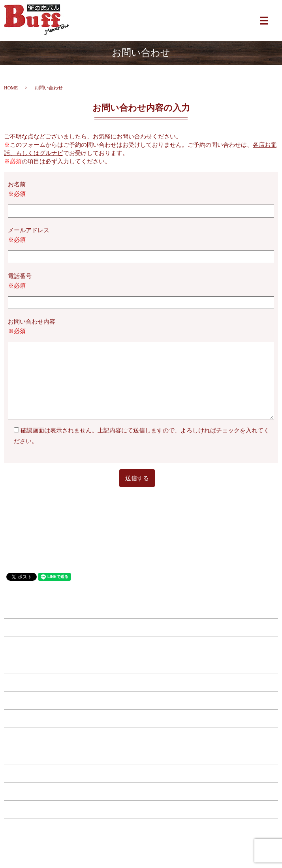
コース (141, 737)
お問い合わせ (141, 791)
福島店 (141, 664)
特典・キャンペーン (141, 755)
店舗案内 (141, 773)
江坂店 (141, 646)
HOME (11, 88)
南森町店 (141, 627)
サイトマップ (141, 828)
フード (141, 700)
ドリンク (141, 718)
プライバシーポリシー (141, 809)
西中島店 (141, 682)
